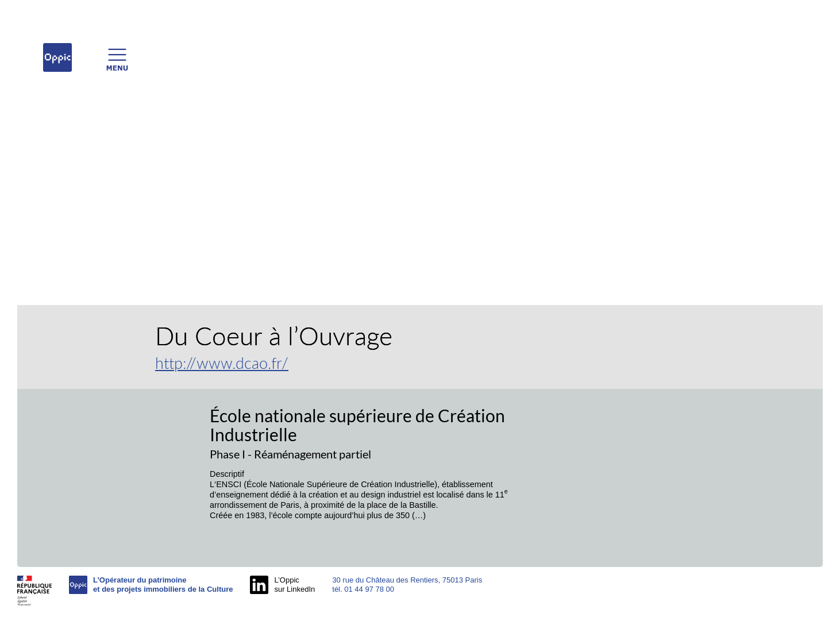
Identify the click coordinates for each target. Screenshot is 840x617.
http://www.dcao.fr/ (222, 363)
